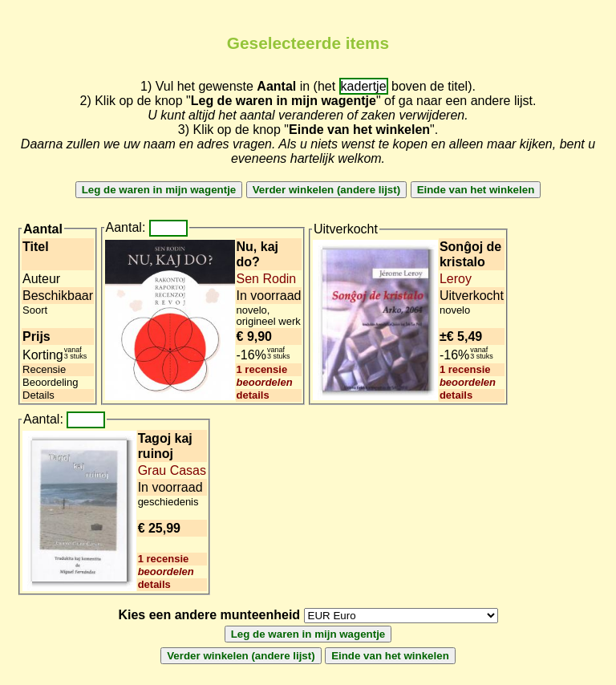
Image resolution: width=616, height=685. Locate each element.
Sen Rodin (267, 279)
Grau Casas (172, 470)
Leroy (456, 279)
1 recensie (262, 369)
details (253, 395)
